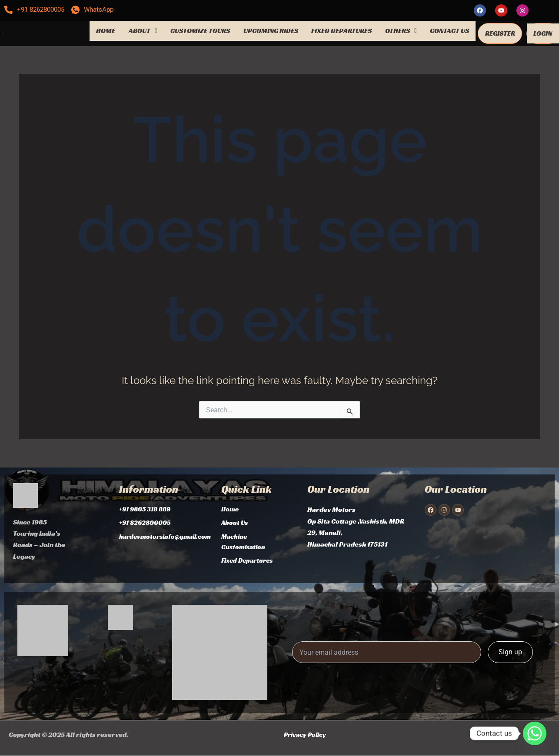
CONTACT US (449, 30)
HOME (106, 30)
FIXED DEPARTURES (341, 30)
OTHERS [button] (401, 30)
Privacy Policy (306, 734)
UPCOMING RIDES (271, 30)
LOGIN (543, 32)
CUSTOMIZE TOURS (200, 30)
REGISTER (500, 32)
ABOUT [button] (143, 30)
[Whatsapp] (535, 733)
